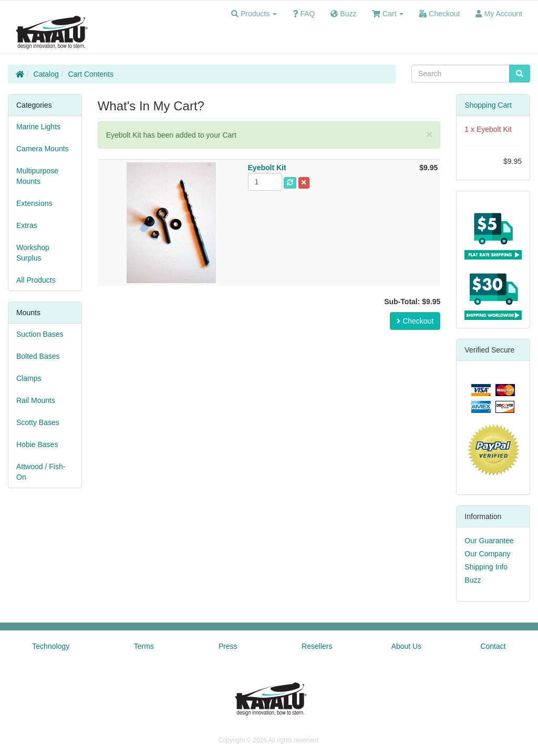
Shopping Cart (488, 105)
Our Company (487, 554)
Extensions (34, 203)
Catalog (46, 74)
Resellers (317, 646)
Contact (493, 646)
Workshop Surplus (33, 253)
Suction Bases (40, 334)
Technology (51, 646)
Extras (27, 225)
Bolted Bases (38, 356)
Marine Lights (38, 127)
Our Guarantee (489, 541)
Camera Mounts (43, 149)
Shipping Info (486, 567)
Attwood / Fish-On (41, 472)
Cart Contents (91, 74)
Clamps (29, 378)
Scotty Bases (38, 422)
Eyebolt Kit (494, 129)
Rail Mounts (36, 400)
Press (228, 646)
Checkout (415, 321)
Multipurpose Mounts (37, 176)
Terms (144, 646)
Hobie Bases (37, 444)
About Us (407, 646)
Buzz (473, 580)
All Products (36, 280)
